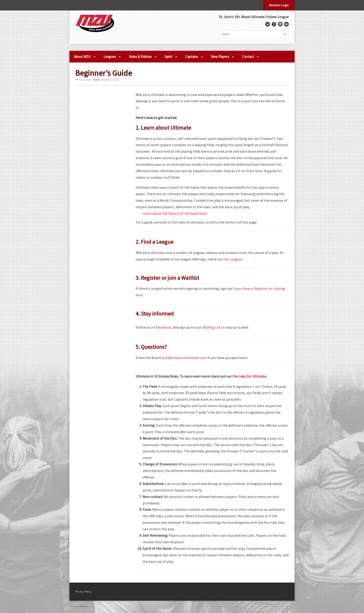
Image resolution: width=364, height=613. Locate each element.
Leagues (110, 58)
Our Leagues (233, 259)
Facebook (163, 327)
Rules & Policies (141, 58)
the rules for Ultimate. (250, 376)
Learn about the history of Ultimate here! (175, 213)
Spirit (169, 58)
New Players (220, 58)
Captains (192, 58)
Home (96, 80)
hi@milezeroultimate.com (187, 358)
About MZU (83, 58)
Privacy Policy (83, 592)
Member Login (279, 5)
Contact (248, 58)
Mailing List (212, 327)
